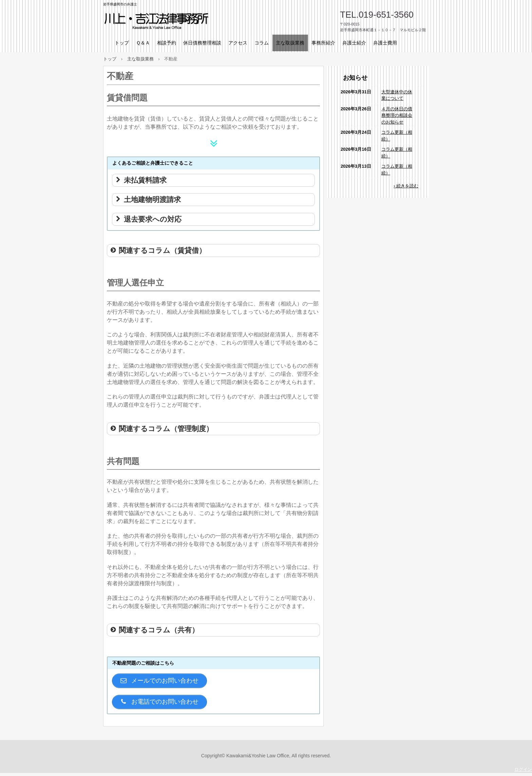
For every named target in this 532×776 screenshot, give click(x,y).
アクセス (238, 43)
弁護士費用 (385, 43)
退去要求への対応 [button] (148, 219)
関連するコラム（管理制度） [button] (161, 429)
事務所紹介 (323, 43)
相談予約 (167, 43)
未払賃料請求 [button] (141, 180)
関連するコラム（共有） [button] (154, 630)
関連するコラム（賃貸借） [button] (158, 250)
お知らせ (355, 78)
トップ (122, 43)
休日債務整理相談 (202, 43)
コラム (262, 43)
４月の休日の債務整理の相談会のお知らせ (397, 115)
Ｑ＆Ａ (143, 43)
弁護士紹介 (354, 43)
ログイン (523, 772)
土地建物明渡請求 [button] (148, 199)
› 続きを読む (406, 186)
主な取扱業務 (290, 43)
